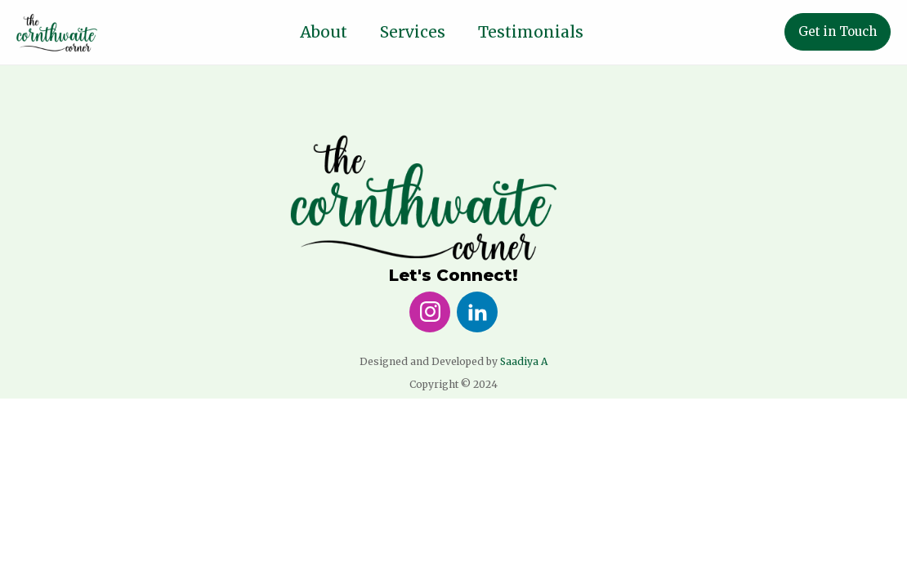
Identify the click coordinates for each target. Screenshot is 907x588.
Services (413, 32)
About (324, 32)
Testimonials (531, 32)
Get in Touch (838, 31)
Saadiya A (524, 361)
